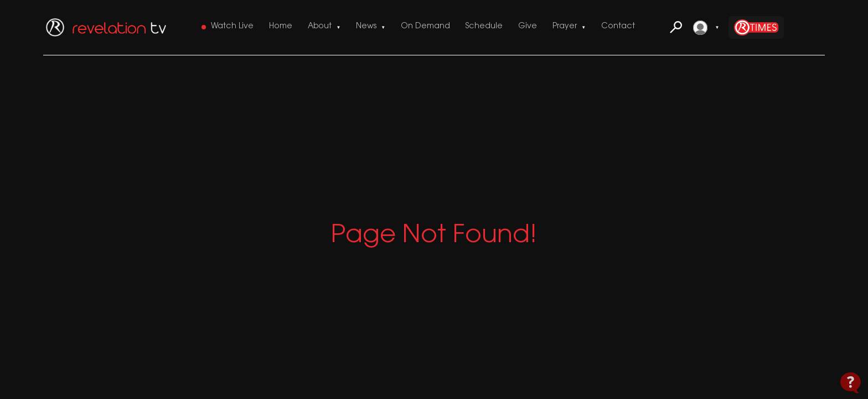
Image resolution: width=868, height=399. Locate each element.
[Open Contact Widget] (851, 383)
